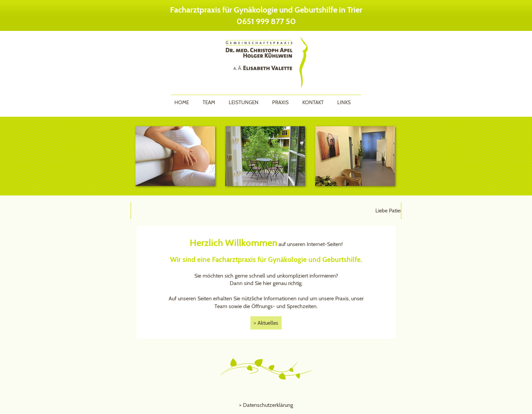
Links (344, 102)
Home (182, 102)
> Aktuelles (266, 323)
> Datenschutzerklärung (266, 405)
